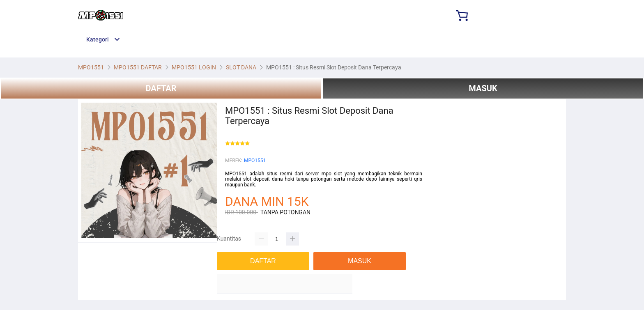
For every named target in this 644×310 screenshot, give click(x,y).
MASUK (483, 88)
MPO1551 (255, 161)
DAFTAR (161, 88)
